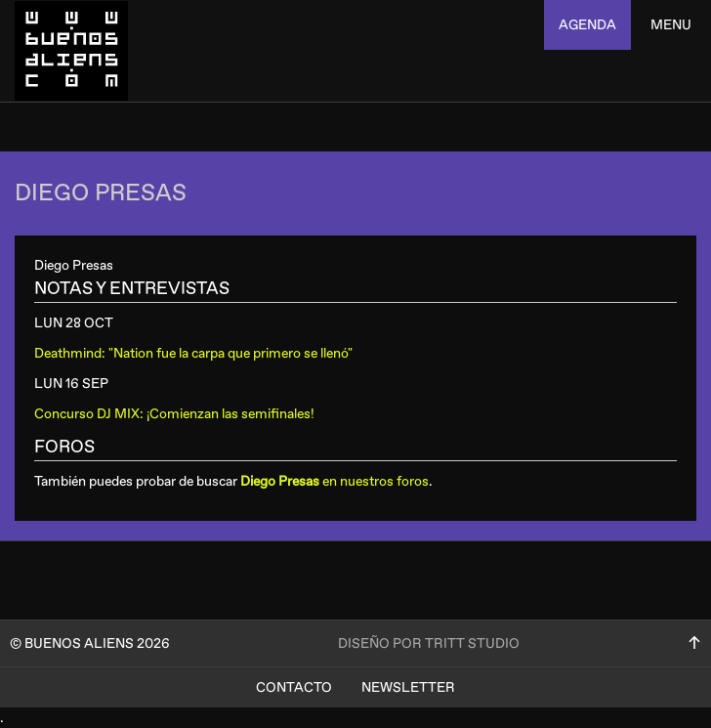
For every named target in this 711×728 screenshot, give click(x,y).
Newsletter (408, 687)
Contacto (294, 687)
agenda (587, 25)
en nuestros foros (335, 481)
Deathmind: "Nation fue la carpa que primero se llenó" (193, 353)
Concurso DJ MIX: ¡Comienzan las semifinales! (174, 414)
